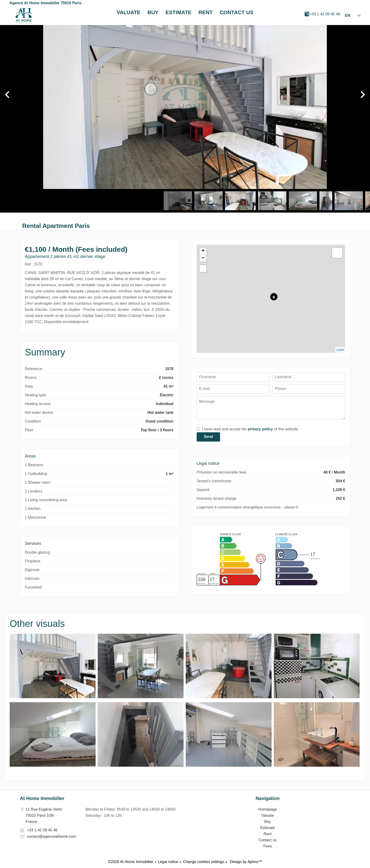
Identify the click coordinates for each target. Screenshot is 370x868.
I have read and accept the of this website (250, 429)
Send (208, 437)
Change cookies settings (203, 862)
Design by (246, 862)
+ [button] (203, 251)
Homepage (24, 16)
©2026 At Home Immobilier (131, 862)
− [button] (203, 258)
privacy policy (260, 429)
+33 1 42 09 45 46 (325, 14)
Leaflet (340, 350)
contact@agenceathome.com (51, 836)
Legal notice (168, 862)
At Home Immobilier (42, 798)
